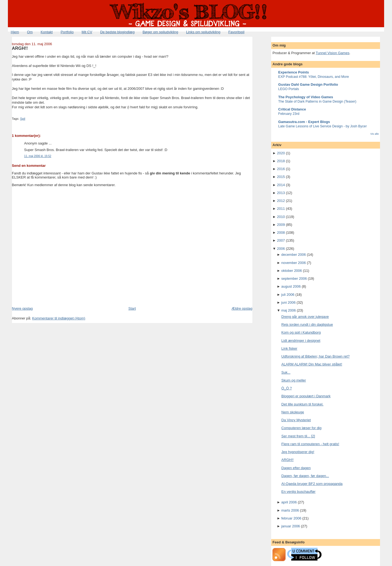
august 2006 (291, 286)
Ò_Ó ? (287, 388)
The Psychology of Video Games (306, 97)
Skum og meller (294, 380)
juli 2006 (288, 295)
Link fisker (290, 348)
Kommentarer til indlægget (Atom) (59, 318)
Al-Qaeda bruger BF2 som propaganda (312, 484)
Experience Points (294, 72)
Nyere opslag (22, 308)
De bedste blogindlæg (117, 32)
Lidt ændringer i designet (301, 341)
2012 (281, 201)
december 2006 (293, 255)
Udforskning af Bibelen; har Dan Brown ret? (316, 356)
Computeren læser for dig (301, 428)
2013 (281, 193)
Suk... (286, 372)
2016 (281, 169)
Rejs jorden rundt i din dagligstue (307, 324)
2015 (281, 177)
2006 (281, 249)
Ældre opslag (242, 308)
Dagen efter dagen (296, 468)
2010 (281, 217)
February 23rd (289, 114)
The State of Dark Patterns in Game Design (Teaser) (317, 101)
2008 (281, 233)
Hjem (15, 32)
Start (132, 308)
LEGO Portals (289, 89)
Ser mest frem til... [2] (298, 436)
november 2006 (293, 263)
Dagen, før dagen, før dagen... (305, 476)
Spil (23, 119)
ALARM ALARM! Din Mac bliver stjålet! (312, 364)
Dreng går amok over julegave (305, 317)
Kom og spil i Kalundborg (301, 332)
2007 (281, 240)
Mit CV (87, 32)
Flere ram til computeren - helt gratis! (310, 444)
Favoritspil (236, 32)
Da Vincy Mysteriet (296, 420)
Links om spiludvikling (203, 32)
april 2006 (289, 502)
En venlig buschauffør (299, 492)
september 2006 (294, 279)
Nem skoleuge (293, 412)
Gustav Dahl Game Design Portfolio (308, 84)
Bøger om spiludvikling (160, 32)
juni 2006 (288, 302)
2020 (281, 153)
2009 (281, 225)
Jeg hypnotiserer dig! (298, 452)
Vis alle (374, 134)
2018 (281, 161)
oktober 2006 (292, 271)
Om (30, 32)
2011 (281, 209)
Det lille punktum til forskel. (303, 404)
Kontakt (47, 32)
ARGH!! (20, 48)
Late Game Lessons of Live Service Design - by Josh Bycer (322, 126)
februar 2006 (291, 518)
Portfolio (67, 32)
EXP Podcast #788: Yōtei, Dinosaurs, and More (314, 77)
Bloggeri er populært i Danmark (306, 396)
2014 (281, 185)
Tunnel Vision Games (333, 53)
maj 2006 (288, 310)
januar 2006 (291, 526)
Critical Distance (292, 109)
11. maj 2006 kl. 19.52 (38, 156)
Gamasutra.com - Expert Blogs (304, 122)
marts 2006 (290, 510)
